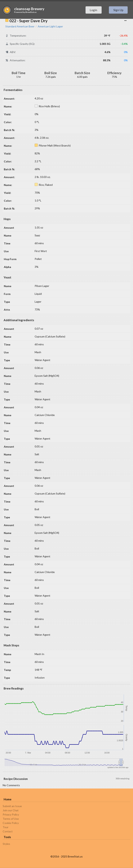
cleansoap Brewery (29, 9)
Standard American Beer (20, 26)
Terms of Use (11, 819)
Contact (8, 831)
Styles (6, 844)
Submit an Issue (12, 806)
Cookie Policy (11, 823)
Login (93, 10)
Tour (6, 827)
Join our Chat (11, 810)
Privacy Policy (11, 814)
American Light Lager (50, 26)
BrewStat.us (31, 12)
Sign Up (118, 10)
